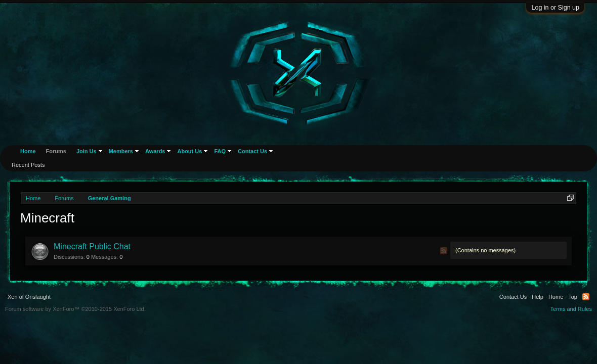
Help (538, 297)
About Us (189, 151)
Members (121, 151)
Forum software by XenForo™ (75, 309)
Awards (155, 151)
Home (28, 151)
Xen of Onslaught (29, 297)
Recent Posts (28, 165)
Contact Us (252, 151)
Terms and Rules (571, 309)
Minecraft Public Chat (92, 246)
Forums (56, 151)
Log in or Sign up (555, 8)
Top (573, 297)
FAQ (220, 151)
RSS (444, 251)
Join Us (87, 151)
